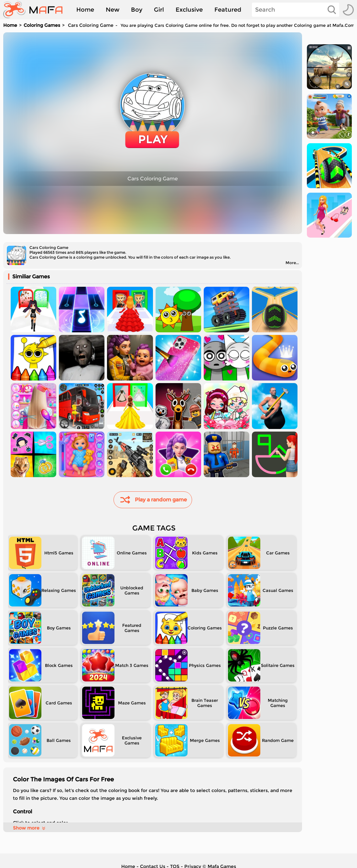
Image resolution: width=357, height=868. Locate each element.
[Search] (296, 10)
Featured (228, 10)
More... (292, 263)
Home (85, 10)
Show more (30, 828)
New (113, 10)
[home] (36, 10)
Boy (137, 10)
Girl (159, 10)
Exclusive (189, 10)
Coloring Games (42, 25)
